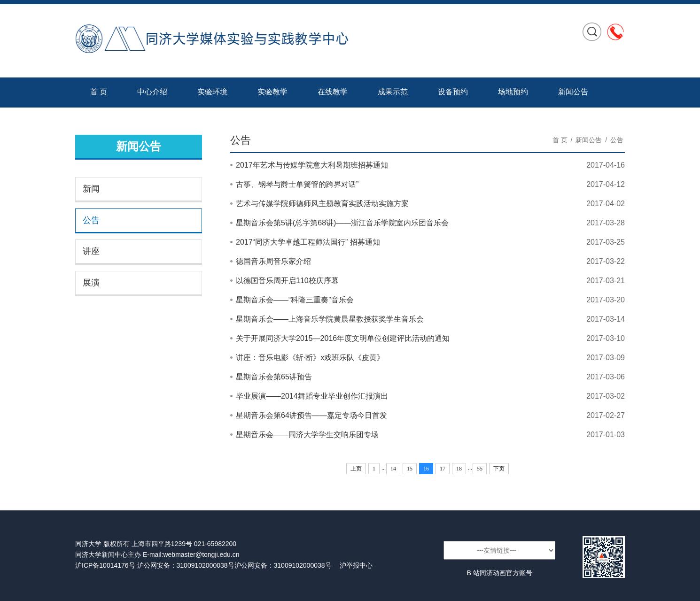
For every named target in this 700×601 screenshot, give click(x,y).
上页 (356, 469)
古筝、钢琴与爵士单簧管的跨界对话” (297, 184)
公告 (91, 220)
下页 (499, 469)
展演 (91, 283)
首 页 (99, 92)
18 (459, 469)
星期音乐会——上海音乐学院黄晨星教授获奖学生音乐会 (330, 319)
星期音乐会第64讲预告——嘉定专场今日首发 (311, 415)
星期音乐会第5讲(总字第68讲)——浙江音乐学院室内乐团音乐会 (342, 223)
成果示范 (393, 92)
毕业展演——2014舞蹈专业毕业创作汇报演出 (312, 396)
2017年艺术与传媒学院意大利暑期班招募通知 (312, 165)
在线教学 (333, 92)
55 (480, 469)
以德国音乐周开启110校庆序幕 (287, 281)
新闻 (91, 189)
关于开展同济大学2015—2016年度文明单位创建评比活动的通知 (343, 338)
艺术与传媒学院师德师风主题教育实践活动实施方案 (322, 204)
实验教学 (272, 92)
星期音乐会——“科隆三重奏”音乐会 (295, 300)
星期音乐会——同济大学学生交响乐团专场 (307, 435)
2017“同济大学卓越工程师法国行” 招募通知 (308, 242)
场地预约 (513, 92)
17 (443, 469)
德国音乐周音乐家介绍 (273, 261)
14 (393, 469)
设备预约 (453, 92)
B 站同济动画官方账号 (499, 573)
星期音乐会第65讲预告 (274, 377)
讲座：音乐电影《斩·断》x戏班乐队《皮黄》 (310, 358)
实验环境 (212, 92)
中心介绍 (152, 92)
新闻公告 (573, 92)
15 (410, 469)
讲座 (91, 251)
